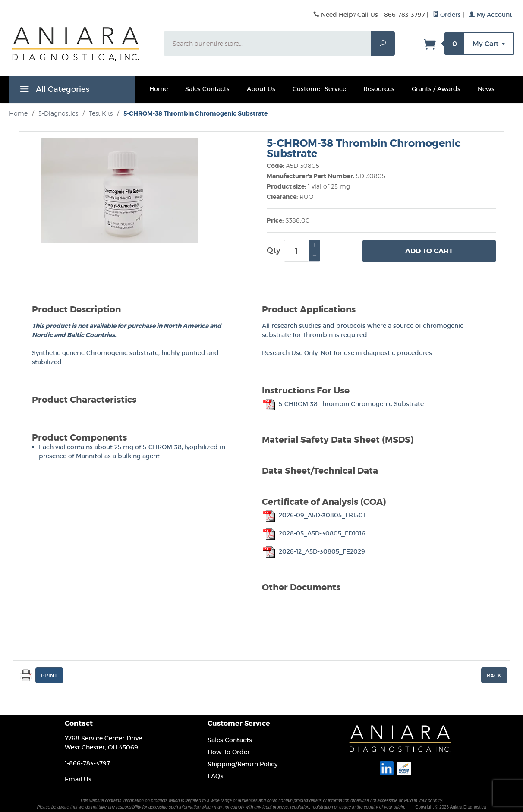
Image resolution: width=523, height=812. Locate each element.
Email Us (78, 779)
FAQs (216, 776)
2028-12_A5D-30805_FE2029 (313, 551)
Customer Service (319, 89)
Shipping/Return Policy (243, 764)
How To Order (229, 752)
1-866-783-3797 (87, 763)
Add (429, 251)
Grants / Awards (436, 89)
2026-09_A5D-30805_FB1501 (313, 515)
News (486, 89)
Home (159, 89)
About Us (261, 89)
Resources (379, 89)
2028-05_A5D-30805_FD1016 (314, 533)
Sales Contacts (207, 89)
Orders (447, 15)
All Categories (54, 91)
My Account (490, 15)
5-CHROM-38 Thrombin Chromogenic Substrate (343, 404)
